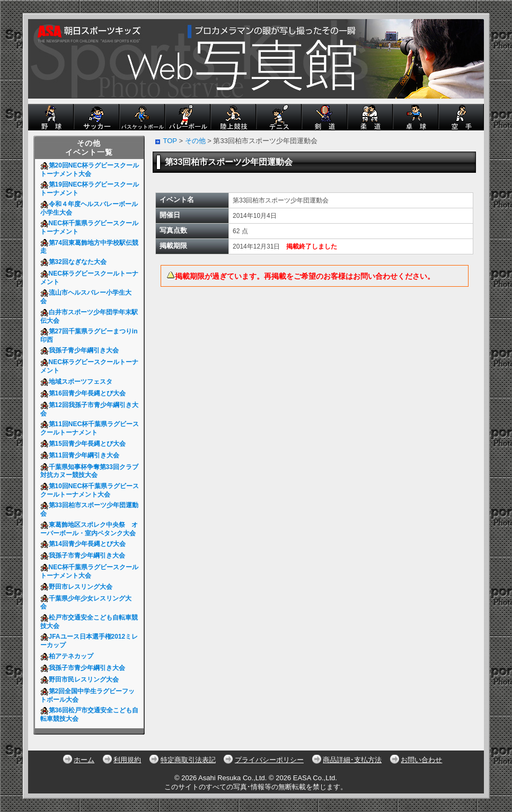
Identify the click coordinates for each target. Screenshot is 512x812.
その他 (195, 141)
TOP (170, 141)
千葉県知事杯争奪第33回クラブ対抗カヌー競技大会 (89, 471)
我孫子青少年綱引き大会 (81, 350)
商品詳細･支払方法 (352, 760)
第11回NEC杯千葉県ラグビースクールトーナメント (90, 428)
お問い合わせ (421, 760)
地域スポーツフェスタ (78, 382)
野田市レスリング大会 (78, 587)
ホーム (84, 760)
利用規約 (127, 760)
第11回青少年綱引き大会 (82, 455)
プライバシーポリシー (269, 760)
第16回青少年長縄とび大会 (85, 393)
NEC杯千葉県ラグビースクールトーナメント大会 (89, 571)
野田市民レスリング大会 (81, 679)
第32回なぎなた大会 (75, 262)
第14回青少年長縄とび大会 (85, 544)
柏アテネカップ (69, 656)
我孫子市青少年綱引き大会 (85, 555)
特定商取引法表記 (188, 760)
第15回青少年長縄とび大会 (85, 444)
